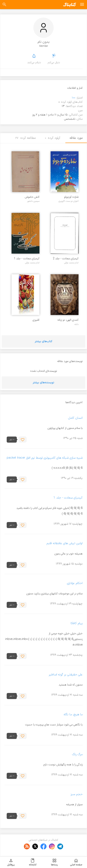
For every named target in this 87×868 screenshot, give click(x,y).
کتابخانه (33, 862)
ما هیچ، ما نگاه (73, 715)
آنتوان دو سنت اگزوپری (68, 201)
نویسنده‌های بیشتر (43, 383)
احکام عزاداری (75, 583)
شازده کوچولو (71, 197)
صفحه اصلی (76, 862)
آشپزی (36, 320)
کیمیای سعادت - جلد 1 (27, 259)
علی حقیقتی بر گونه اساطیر (66, 675)
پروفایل (11, 862)
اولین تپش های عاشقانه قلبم (65, 544)
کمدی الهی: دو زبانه (68, 320)
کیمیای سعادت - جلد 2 (66, 259)
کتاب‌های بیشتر (43, 341)
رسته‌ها (54, 862)
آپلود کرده (53, 138)
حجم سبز (77, 794)
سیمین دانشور (33, 201)
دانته (76, 324)
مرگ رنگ (77, 754)
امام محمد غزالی (71, 263)
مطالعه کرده (25, 138)
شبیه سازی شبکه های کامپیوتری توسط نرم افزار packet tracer (45, 458)
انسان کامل (75, 418)
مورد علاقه (76, 138)
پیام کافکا (77, 623)
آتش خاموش (32, 197)
